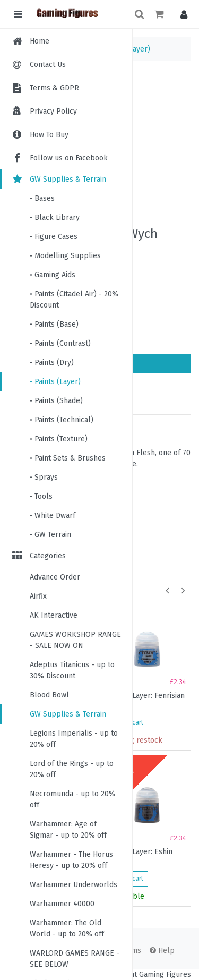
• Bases (42, 198)
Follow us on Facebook (59, 158)
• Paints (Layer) (55, 382)
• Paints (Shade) (56, 401)
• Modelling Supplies (65, 256)
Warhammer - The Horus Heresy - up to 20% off (71, 860)
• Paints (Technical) (62, 420)
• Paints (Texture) (59, 439)
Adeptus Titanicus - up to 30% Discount (72, 670)
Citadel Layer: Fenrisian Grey (146, 700)
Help (162, 951)
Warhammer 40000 (62, 904)
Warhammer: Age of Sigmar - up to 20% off (68, 830)
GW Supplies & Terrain (58, 179)
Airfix (38, 596)
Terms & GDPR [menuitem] (54, 88)
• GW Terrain (50, 535)
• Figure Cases (54, 237)
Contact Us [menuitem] (48, 65)
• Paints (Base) (54, 324)
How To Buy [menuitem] (49, 135)
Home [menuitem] (40, 41)
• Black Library (55, 218)
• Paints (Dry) (52, 363)
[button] (181, 14)
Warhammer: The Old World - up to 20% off (67, 928)
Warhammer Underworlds (73, 885)
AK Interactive (54, 615)
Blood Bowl (49, 695)
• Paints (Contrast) (60, 343)
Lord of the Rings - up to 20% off (72, 769)
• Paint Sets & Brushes (68, 458)
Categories (38, 556)
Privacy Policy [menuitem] (53, 111)
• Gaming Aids (53, 275)
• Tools (41, 496)
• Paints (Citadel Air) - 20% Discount (74, 300)
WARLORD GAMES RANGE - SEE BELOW (75, 959)
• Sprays (44, 477)
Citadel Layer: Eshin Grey (140, 856)
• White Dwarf (53, 515)
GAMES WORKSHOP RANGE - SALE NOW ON (75, 640)
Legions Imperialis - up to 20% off (74, 739)
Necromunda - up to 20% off (72, 799)
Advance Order (55, 577)
